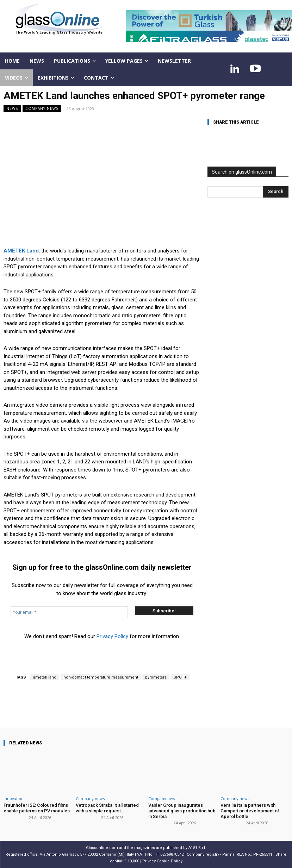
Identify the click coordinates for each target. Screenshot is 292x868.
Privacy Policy (112, 636)
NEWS (12, 109)
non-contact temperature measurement (101, 677)
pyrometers (156, 677)
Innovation (14, 798)
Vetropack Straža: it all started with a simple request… (107, 808)
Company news (42, 109)
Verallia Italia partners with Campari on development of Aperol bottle (250, 811)
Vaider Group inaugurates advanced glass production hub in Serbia (181, 811)
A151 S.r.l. (197, 848)
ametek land (45, 677)
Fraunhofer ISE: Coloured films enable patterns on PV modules (36, 808)
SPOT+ (180, 677)
